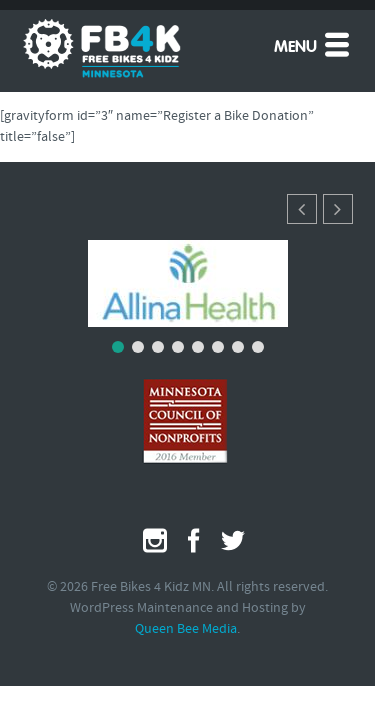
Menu (313, 44)
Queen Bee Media (186, 629)
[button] (338, 209)
